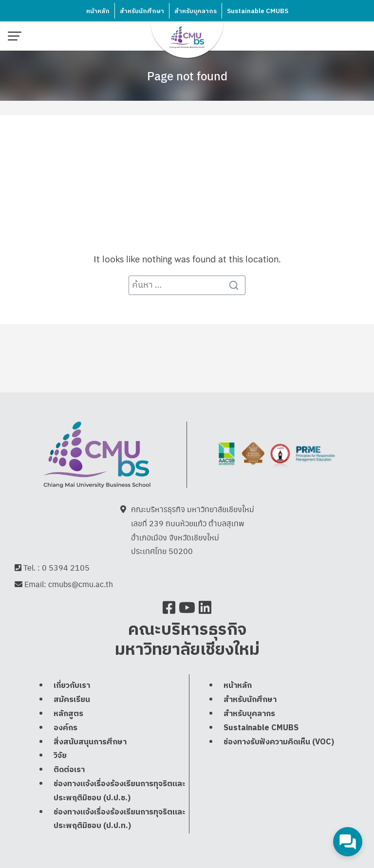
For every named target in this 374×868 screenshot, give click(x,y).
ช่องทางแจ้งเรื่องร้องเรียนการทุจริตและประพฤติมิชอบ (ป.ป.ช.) (120, 791)
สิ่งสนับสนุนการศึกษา (90, 742)
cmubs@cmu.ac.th (81, 584)
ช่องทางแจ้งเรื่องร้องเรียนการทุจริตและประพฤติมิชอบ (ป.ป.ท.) (120, 819)
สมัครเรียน (72, 700)
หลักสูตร (68, 714)
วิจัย (60, 756)
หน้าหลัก (98, 11)
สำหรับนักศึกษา (142, 11)
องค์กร (65, 728)
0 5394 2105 (66, 567)
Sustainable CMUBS (258, 11)
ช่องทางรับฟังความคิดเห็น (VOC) (279, 742)
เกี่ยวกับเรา (72, 686)
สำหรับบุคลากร (196, 11)
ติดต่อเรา (69, 770)
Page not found (187, 75)
